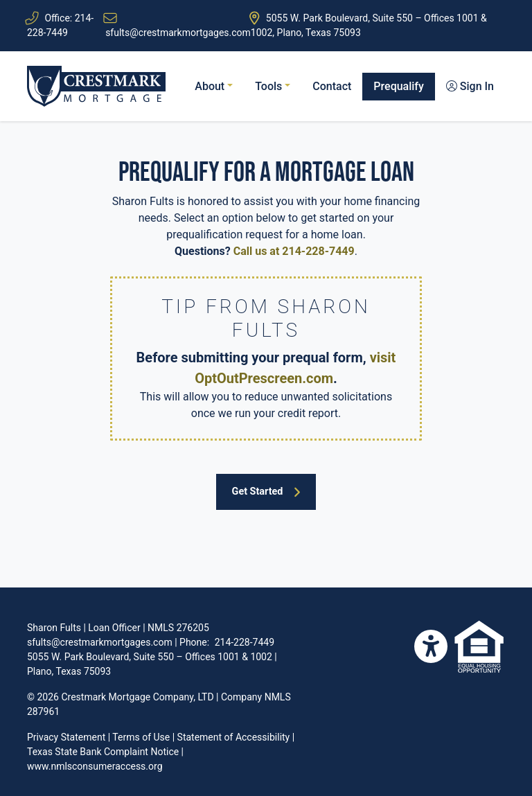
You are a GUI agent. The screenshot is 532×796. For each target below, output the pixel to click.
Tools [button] (270, 86)
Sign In (470, 86)
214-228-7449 (245, 642)
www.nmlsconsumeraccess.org (95, 766)
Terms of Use (141, 737)
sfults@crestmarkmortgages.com (178, 33)
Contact (332, 86)
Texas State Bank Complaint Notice (103, 752)
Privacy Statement (66, 737)
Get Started (267, 492)
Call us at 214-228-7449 (294, 251)
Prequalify (399, 86)
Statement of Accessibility (234, 737)
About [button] (211, 86)
